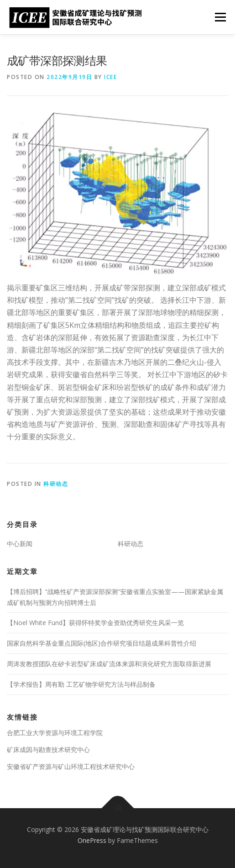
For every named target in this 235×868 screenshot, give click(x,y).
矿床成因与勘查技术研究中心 (48, 750)
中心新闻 (20, 544)
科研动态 (56, 484)
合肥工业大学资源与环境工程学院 (55, 733)
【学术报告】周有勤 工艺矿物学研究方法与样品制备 (81, 684)
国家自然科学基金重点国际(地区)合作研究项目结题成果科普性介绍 (102, 643)
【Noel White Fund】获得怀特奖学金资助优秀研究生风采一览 (95, 623)
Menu (220, 17)
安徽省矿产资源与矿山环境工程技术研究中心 (71, 766)
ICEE (110, 77)
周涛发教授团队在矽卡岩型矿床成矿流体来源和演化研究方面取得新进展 (109, 664)
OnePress (92, 840)
